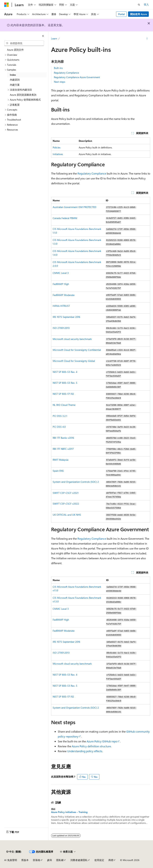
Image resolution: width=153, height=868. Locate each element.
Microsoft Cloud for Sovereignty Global (74, 361)
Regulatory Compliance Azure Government (77, 77)
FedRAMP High (61, 284)
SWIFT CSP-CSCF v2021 (66, 493)
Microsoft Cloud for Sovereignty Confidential (77, 350)
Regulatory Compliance (66, 73)
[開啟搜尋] (139, 5)
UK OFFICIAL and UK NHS (67, 515)
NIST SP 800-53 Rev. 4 (65, 372)
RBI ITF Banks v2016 (63, 438)
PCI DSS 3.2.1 (60, 416)
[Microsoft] (6, 5)
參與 (50, 860)
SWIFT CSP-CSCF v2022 (66, 504)
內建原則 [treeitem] (15, 80)
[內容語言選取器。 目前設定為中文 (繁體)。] (14, 852)
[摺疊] (43, 36)
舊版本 (25, 860)
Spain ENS (58, 471)
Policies (57, 147)
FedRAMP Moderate (64, 295)
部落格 (37, 860)
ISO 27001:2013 (61, 328)
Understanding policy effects (85, 751)
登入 (146, 4)
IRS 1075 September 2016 (66, 317)
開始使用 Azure (139, 14)
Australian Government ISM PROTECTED (74, 207)
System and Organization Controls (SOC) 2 (76, 482)
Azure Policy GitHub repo (102, 741)
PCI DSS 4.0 (59, 427)
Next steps (60, 82)
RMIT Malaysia (61, 460)
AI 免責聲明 (11, 860)
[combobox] (24, 43)
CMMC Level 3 (61, 273)
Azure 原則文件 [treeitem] (15, 50)
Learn (54, 38)
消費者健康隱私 (79, 860)
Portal (121, 14)
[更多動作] (147, 39)
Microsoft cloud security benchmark (72, 339)
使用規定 (99, 860)
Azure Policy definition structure (91, 746)
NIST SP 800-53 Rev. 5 (65, 383)
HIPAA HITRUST (61, 306)
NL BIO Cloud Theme (64, 405)
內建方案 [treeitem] (15, 85)
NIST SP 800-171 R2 (63, 394)
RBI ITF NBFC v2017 (63, 449)
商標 (111, 860)
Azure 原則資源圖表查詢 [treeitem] (23, 95)
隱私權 (60, 860)
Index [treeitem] (13, 75)
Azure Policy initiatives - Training (69, 812)
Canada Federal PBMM (65, 218)
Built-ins (58, 68)
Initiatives (58, 154)
